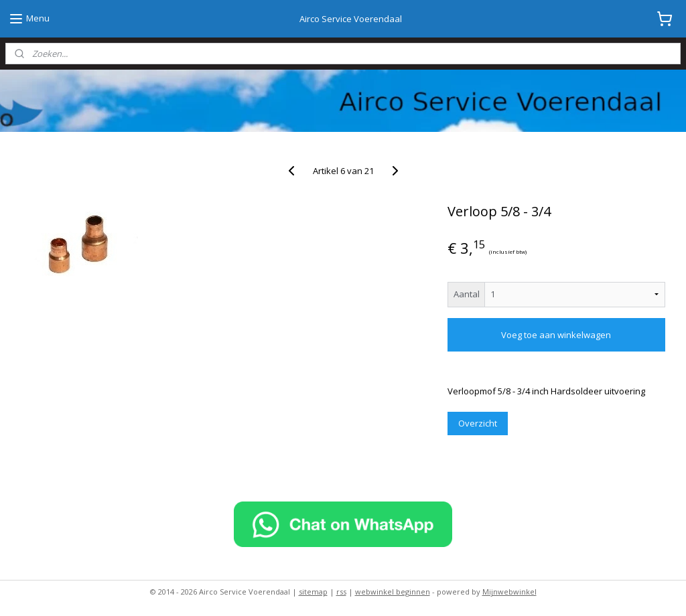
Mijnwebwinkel (509, 592)
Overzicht (478, 423)
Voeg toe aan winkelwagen (556, 335)
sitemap (313, 592)
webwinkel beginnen (393, 592)
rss (341, 592)
